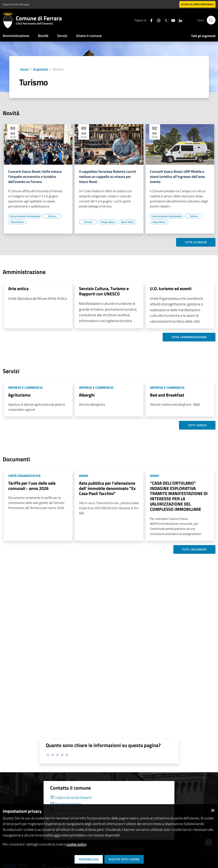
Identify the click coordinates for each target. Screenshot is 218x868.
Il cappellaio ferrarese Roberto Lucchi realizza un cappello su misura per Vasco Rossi (107, 177)
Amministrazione (16, 36)
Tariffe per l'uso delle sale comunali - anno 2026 (32, 486)
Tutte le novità (196, 242)
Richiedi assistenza (65, 804)
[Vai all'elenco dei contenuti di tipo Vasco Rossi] (17, 222)
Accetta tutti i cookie (124, 859)
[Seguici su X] (164, 20)
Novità (43, 36)
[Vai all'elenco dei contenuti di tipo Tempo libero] (108, 222)
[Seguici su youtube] (172, 20)
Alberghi (87, 395)
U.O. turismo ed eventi (171, 288)
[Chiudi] (213, 810)
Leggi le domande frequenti (71, 797)
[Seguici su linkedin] (179, 20)
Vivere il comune (89, 36)
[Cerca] (211, 20)
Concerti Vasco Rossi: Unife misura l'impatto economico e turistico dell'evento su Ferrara (35, 177)
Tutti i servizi (197, 425)
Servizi (62, 36)
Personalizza (89, 859)
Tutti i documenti (194, 549)
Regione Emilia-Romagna (16, 4)
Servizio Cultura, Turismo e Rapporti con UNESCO (104, 291)
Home (24, 69)
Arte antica (18, 288)
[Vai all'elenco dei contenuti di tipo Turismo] (52, 216)
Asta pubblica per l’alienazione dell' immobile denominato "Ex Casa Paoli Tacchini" (107, 488)
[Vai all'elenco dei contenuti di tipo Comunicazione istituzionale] (25, 216)
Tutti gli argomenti (203, 36)
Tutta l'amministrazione (189, 337)
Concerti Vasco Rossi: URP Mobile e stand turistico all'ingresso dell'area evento (177, 177)
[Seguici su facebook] (150, 20)
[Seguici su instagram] (157, 20)
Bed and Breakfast (167, 395)
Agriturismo (19, 395)
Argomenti (41, 69)
